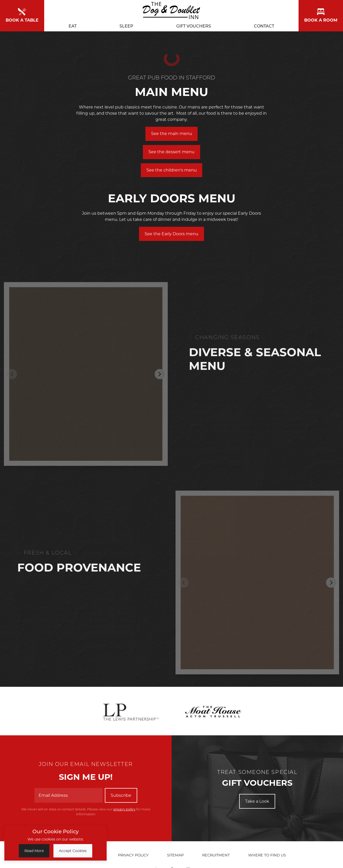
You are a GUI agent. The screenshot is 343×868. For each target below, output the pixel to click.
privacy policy (124, 809)
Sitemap (175, 855)
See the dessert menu (171, 152)
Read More (34, 851)
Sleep (126, 25)
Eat (73, 25)
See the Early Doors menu (171, 234)
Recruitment (216, 855)
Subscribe (121, 795)
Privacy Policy (133, 855)
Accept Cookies (73, 851)
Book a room (321, 15)
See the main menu (172, 134)
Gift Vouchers (194, 25)
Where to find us (267, 855)
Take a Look (257, 801)
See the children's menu (172, 170)
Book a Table (22, 15)
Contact (264, 25)
